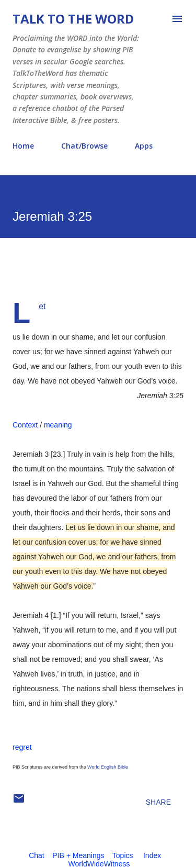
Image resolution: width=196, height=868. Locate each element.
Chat (37, 855)
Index (152, 855)
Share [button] (158, 802)
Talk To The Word (73, 19)
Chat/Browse (84, 146)
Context (25, 425)
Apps (144, 146)
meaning (58, 425)
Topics (123, 855)
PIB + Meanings (78, 855)
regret (22, 747)
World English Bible (108, 767)
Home (23, 146)
